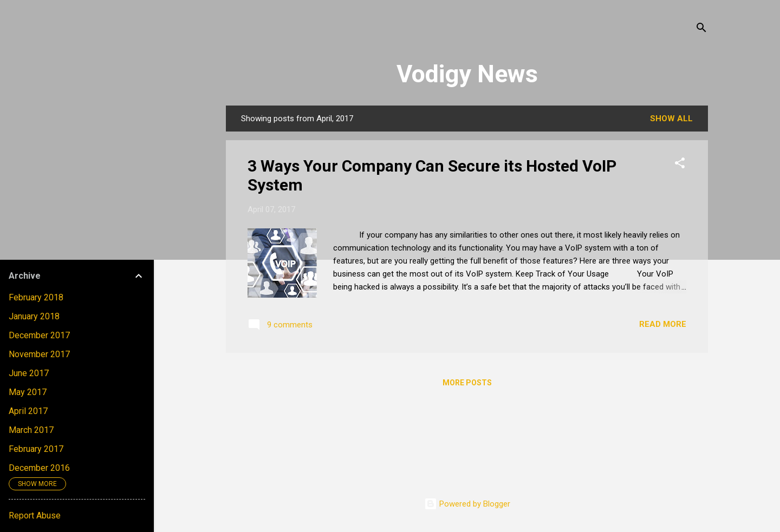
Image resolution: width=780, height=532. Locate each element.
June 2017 (29, 373)
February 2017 (36, 449)
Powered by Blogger (467, 504)
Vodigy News (467, 74)
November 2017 (39, 354)
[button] (680, 165)
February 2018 (36, 297)
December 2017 (39, 335)
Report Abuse (35, 515)
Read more (663, 324)
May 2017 (28, 392)
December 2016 (39, 468)
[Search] (701, 29)
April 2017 (28, 411)
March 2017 (31, 430)
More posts (467, 383)
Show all (671, 119)
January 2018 (34, 316)
